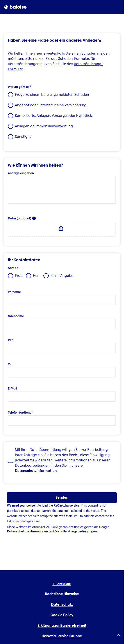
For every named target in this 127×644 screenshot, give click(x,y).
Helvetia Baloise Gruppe (62, 636)
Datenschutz (62, 604)
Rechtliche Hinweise (62, 594)
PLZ (11, 340)
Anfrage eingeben (21, 173)
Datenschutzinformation (36, 471)
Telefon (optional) (21, 413)
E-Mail (13, 388)
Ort (10, 364)
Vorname (14, 292)
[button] (34, 218)
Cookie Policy (62, 615)
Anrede (13, 268)
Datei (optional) (20, 218)
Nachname (16, 316)
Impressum (62, 583)
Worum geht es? (19, 87)
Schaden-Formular (74, 59)
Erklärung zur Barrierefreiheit (62, 625)
